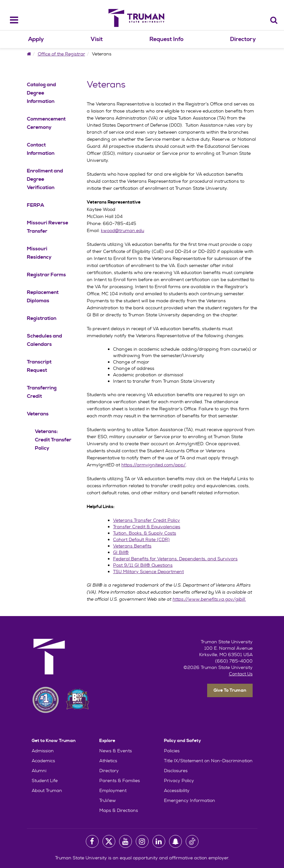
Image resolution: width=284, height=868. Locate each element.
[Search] (274, 20)
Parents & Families (120, 780)
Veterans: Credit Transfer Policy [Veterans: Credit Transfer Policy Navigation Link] (53, 440)
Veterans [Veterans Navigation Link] (38, 414)
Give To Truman (230, 690)
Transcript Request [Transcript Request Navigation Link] (39, 366)
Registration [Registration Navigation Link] (42, 318)
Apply (36, 39)
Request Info (166, 39)
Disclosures (176, 771)
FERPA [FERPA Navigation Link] (36, 205)
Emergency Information (190, 800)
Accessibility (177, 790)
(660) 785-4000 (234, 661)
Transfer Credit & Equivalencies (147, 527)
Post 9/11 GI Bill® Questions (143, 565)
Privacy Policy (179, 780)
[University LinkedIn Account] (159, 841)
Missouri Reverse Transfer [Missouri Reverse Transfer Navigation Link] (48, 227)
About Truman (47, 790)
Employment (113, 790)
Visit (97, 39)
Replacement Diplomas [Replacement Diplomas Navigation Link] (43, 296)
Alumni (39, 771)
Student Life (45, 780)
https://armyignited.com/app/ (154, 465)
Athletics (108, 761)
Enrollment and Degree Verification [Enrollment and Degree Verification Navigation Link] (45, 179)
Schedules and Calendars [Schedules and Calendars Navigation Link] (45, 340)
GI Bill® (121, 552)
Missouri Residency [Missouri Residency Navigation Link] (39, 253)
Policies (172, 751)
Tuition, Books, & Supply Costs (145, 533)
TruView (108, 800)
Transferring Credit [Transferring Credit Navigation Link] (42, 392)
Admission (43, 751)
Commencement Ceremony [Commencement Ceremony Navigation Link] (46, 123)
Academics (43, 761)
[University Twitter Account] (109, 841)
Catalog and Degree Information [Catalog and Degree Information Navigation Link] (41, 93)
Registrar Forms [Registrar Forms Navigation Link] (46, 275)
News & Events (116, 751)
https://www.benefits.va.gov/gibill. (209, 599)
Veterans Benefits (132, 546)
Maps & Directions (119, 810)
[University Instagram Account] (142, 841)
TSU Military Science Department (148, 572)
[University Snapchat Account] (175, 841)
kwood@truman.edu (122, 230)
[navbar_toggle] (10, 20)
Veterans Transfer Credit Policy (146, 520)
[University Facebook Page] (92, 841)
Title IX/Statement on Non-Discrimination (208, 761)
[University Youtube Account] (126, 841)
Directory (243, 39)
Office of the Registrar (61, 54)
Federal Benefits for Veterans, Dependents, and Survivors (175, 559)
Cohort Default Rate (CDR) (141, 539)
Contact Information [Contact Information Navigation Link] (41, 149)
